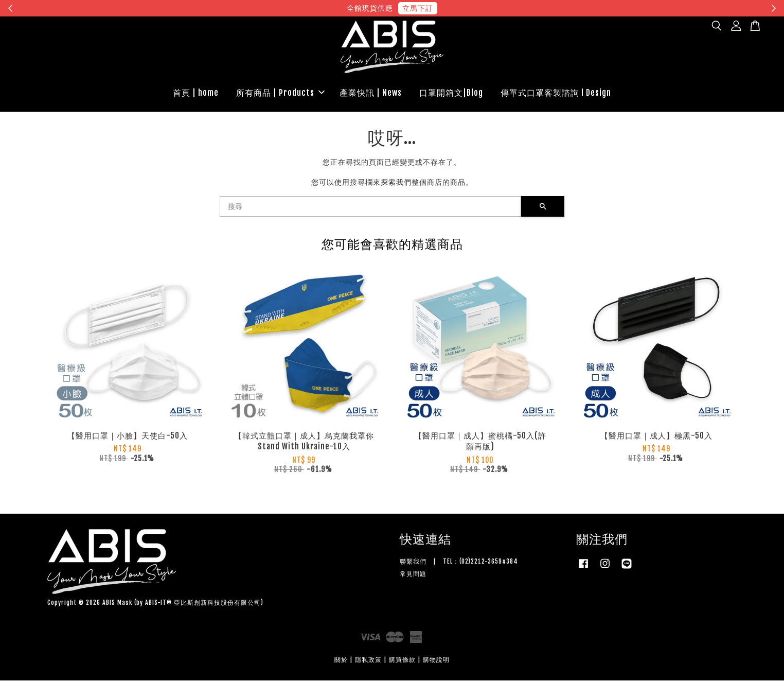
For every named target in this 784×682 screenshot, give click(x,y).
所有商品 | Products (280, 93)
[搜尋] (370, 208)
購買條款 (402, 661)
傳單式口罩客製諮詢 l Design (556, 93)
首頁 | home (196, 93)
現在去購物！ (487, 8)
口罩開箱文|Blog (451, 93)
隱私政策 (368, 661)
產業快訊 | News (371, 93)
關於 (341, 661)
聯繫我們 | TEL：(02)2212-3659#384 (459, 563)
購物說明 (436, 661)
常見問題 (413, 575)
